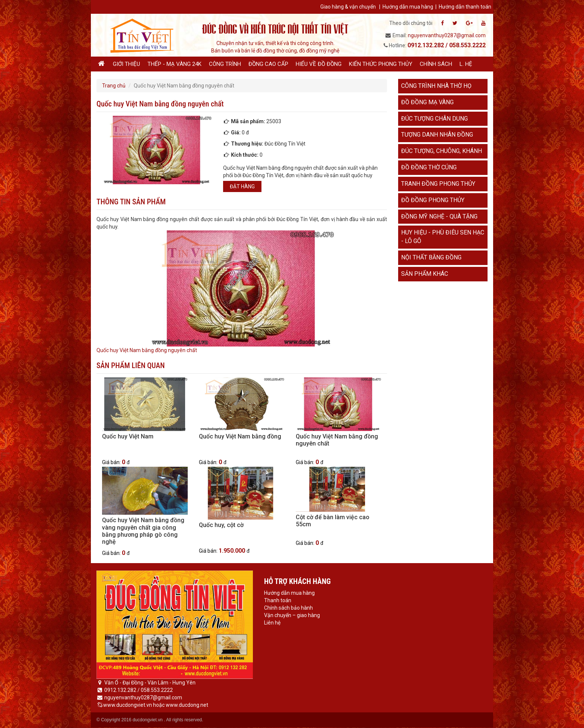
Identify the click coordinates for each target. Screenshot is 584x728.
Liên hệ (272, 623)
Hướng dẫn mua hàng (408, 7)
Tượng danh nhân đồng (437, 135)
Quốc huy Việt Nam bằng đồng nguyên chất (147, 350)
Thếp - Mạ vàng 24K (174, 64)
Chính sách (436, 64)
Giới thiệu (126, 64)
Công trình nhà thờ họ (436, 86)
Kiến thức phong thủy (381, 64)
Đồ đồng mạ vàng (427, 102)
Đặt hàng (242, 186)
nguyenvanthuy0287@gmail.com (447, 35)
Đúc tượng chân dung (434, 119)
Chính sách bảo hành (288, 608)
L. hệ (466, 64)
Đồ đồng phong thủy (433, 200)
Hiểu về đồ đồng (319, 64)
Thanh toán (278, 600)
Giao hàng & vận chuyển (348, 7)
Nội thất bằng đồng (431, 257)
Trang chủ (114, 86)
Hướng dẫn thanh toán (465, 7)
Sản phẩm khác (425, 274)
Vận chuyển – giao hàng (292, 615)
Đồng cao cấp (268, 64)
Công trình (225, 64)
